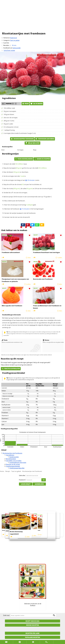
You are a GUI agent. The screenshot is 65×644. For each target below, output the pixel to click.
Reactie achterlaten (11, 369)
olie (21, 176)
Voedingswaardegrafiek (17, 468)
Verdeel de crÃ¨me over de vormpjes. (16, 193)
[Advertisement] (32, 18)
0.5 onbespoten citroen (11, 127)
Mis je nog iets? (32, 143)
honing (27, 205)
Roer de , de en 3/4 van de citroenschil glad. (28, 189)
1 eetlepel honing (9, 130)
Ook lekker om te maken (14, 461)
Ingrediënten (10, 455)
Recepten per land (32, 633)
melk (18, 164)
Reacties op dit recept (13, 464)
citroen (20, 184)
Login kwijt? (26, 484)
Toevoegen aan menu (45, 139)
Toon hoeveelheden (24, 159)
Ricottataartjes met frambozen (12, 453)
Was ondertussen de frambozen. (15, 201)
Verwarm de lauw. (15, 164)
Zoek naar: (7, 615)
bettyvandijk (17, 48)
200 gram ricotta (9, 121)
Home (2, 471)
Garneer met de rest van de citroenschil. (17, 217)
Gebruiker (22, 475)
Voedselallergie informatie (18, 463)
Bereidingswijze (11, 459)
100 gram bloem (9, 114)
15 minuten (25, 209)
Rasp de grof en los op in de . (25, 168)
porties (7, 43)
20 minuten (30, 180)
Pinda (5, 340)
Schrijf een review (9, 50)
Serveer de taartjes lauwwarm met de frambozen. (20, 213)
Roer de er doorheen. (16, 172)
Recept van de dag (32, 621)
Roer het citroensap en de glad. (20, 205)
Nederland (13, 38)
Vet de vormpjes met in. (15, 176)
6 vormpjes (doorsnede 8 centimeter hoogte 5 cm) (20, 133)
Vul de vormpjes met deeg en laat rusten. (22, 180)
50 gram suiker (8, 124)
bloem (14, 172)
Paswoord (22, 480)
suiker (28, 189)
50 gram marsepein (10, 111)
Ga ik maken (36, 104)
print (25, 104)
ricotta (14, 189)
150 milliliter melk (9, 108)
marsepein (15, 168)
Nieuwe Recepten (32, 625)
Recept (8, 471)
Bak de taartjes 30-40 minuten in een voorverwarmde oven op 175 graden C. (28, 197)
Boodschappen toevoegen (22, 139)
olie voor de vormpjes (11, 118)
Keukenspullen (14, 457)
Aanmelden (39, 484)
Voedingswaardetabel (13, 466)
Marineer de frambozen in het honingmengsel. (24, 209)
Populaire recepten (32, 637)
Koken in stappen (42, 159)
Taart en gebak (15, 40)
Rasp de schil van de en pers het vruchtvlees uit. (23, 184)
